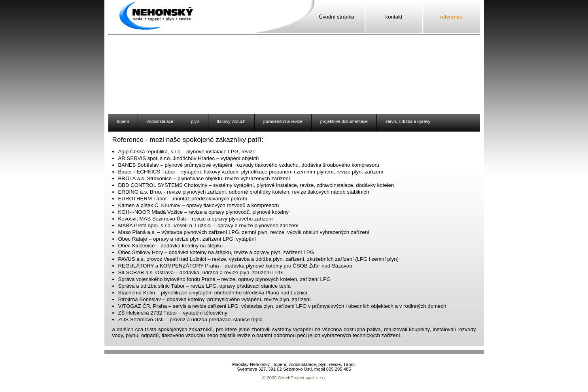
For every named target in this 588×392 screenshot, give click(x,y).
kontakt (394, 17)
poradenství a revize (283, 121)
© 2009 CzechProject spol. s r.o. (294, 378)
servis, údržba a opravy (408, 121)
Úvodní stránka (336, 17)
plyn (195, 121)
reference (451, 17)
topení (123, 121)
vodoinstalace (160, 121)
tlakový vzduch (231, 121)
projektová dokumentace (344, 121)
